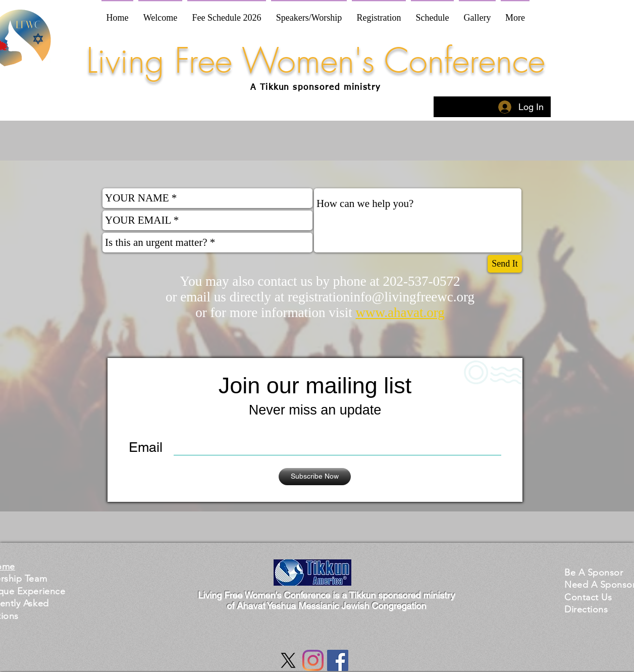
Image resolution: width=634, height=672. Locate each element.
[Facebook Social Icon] (338, 660)
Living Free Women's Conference (316, 61)
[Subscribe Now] (315, 477)
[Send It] (505, 264)
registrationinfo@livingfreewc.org (381, 297)
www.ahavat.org (400, 313)
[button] (594, 572)
